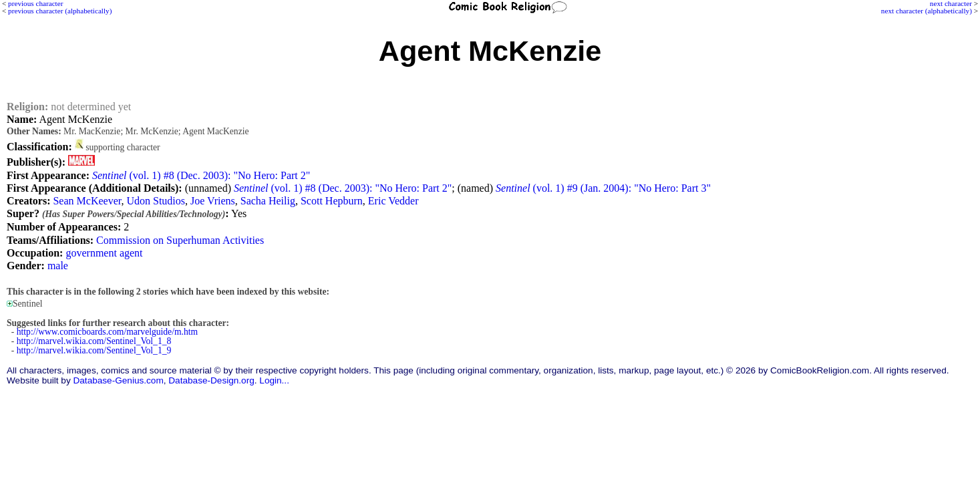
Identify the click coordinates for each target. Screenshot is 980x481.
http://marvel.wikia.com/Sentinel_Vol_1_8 (94, 341)
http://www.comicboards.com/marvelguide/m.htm (107, 332)
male (58, 266)
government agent (104, 253)
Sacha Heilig (268, 201)
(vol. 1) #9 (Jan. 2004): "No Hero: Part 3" (603, 188)
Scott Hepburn (332, 201)
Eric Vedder (393, 201)
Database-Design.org (211, 380)
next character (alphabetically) (927, 11)
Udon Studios (156, 201)
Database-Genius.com (118, 380)
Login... (274, 380)
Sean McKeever (87, 201)
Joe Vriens (213, 201)
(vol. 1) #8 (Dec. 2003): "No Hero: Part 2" (201, 175)
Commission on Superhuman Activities (180, 240)
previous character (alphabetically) (60, 11)
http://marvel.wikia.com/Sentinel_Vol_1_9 (94, 350)
